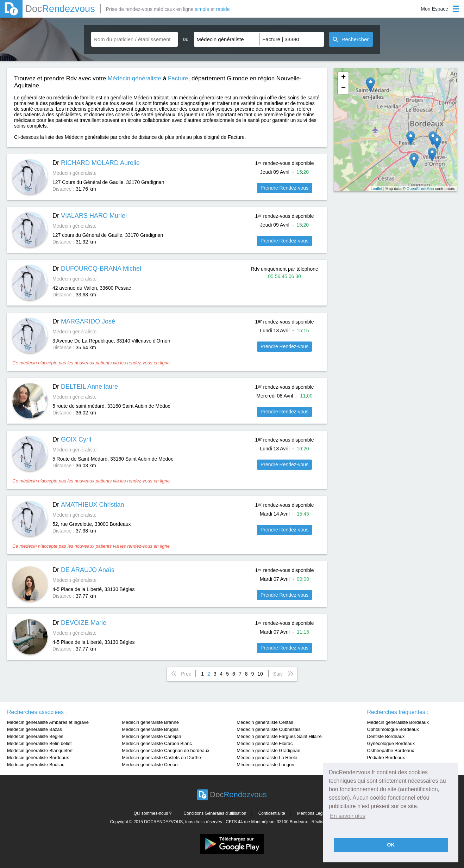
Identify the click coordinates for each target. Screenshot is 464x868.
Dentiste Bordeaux (386, 736)
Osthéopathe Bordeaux (390, 750)
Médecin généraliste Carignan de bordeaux (166, 750)
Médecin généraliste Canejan (151, 736)
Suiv (278, 674)
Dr (96, 163)
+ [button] (343, 78)
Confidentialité (272, 813)
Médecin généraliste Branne (150, 722)
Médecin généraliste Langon (265, 765)
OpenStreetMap (420, 189)
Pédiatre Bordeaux (386, 758)
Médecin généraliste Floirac (265, 743)
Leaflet (377, 189)
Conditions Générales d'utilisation (215, 813)
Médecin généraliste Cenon (150, 765)
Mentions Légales (314, 813)
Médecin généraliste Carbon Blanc (157, 743)
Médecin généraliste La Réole (267, 758)
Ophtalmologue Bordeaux (393, 729)
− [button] (343, 88)
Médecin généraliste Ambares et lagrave (48, 722)
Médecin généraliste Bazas (35, 729)
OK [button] (391, 845)
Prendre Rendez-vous (284, 188)
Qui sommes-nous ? (153, 813)
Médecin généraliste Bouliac (36, 765)
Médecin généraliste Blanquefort (40, 750)
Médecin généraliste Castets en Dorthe (161, 758)
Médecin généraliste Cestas (265, 722)
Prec (186, 674)
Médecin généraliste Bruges (150, 729)
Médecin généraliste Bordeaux (38, 758)
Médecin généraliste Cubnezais (268, 729)
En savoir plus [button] (348, 816)
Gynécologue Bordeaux (391, 743)
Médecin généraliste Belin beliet (39, 743)
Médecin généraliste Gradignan (268, 750)
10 (260, 674)
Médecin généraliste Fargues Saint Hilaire (279, 736)
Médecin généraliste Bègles (35, 736)
